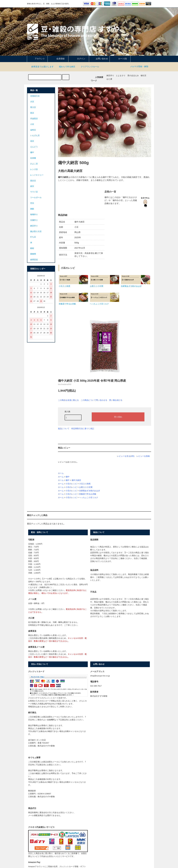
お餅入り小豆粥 (86, 487)
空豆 (32, 203)
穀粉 (32, 248)
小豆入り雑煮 (85, 484)
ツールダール (36, 198)
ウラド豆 (34, 192)
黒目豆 (33, 181)
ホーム (61, 473)
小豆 (32, 124)
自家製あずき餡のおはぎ (90, 491)
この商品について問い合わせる (94, 400)
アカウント (37, 59)
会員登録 (58, 59)
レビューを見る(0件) (126, 456)
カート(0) (120, 59)
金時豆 (33, 130)
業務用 (33, 254)
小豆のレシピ (71, 484)
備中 (68, 477)
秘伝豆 (143, 76)
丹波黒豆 (34, 119)
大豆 (32, 102)
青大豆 (33, 107)
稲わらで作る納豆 (65, 67)
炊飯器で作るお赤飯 (88, 494)
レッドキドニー (37, 175)
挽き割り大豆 (36, 232)
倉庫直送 (34, 260)
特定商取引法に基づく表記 (83, 429)
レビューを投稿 (143, 456)
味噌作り (34, 215)
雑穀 (32, 209)
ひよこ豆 (34, 164)
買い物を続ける (116, 400)
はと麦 (109, 79)
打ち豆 (33, 237)
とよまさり (121, 76)
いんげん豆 (35, 135)
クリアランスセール (88, 67)
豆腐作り (34, 220)
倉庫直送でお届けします (41, 67)
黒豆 (32, 113)
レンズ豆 (34, 169)
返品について (64, 429)
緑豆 (32, 186)
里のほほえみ (133, 76)
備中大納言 (76, 480)
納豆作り (110, 76)
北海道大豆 (35, 96)
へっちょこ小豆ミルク (89, 498)
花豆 (32, 141)
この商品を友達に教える (68, 400)
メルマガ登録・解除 (139, 66)
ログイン (79, 59)
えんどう (34, 147)
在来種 (33, 158)
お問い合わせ (99, 59)
